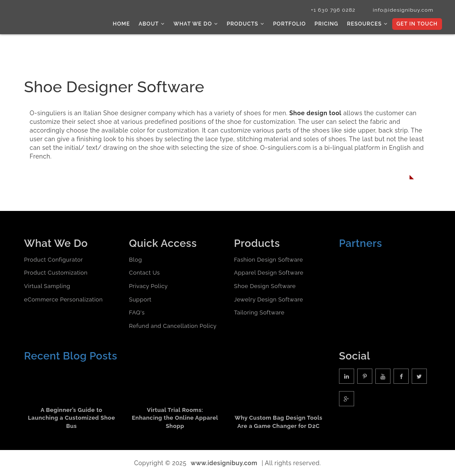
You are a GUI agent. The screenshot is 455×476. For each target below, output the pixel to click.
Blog (136, 260)
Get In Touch (417, 24)
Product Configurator (54, 260)
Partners (361, 243)
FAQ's (137, 312)
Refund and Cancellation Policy (173, 326)
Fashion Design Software (269, 260)
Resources (367, 24)
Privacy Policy (148, 286)
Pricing (327, 24)
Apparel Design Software (269, 273)
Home (122, 24)
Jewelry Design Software (269, 300)
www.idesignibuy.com (224, 463)
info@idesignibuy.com (403, 10)
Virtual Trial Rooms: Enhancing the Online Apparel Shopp (175, 418)
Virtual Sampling (47, 286)
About (152, 24)
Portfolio (290, 24)
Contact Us (144, 273)
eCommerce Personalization (64, 300)
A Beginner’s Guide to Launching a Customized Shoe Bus (71, 418)
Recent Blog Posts (71, 356)
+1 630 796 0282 (333, 10)
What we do (196, 24)
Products (246, 24)
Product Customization (56, 273)
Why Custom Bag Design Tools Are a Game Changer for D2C (279, 422)
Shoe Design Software (265, 286)
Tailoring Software (260, 312)
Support (140, 300)
